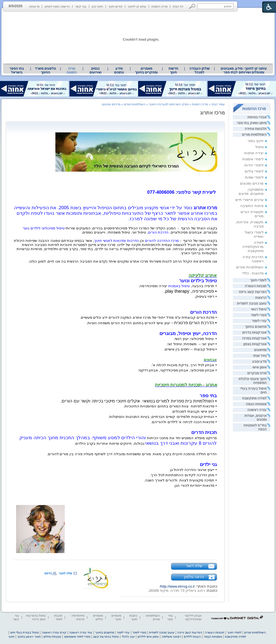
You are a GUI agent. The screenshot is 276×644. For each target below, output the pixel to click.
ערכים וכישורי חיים (249, 200)
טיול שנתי (260, 356)
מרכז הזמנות (159, 6)
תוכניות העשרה (256, 286)
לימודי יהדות (254, 165)
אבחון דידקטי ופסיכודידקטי (193, 617)
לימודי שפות (254, 177)
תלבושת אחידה (256, 129)
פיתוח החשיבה (252, 206)
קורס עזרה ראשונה (54, 632)
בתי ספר (170, 617)
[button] (192, 6)
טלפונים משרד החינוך (45, 70)
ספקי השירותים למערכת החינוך (169, 104)
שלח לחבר (65, 573)
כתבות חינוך (133, 617)
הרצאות (261, 298)
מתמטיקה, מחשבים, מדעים (251, 192)
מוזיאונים (260, 350)
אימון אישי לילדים (148, 637)
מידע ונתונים (119, 70)
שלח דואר (194, 566)
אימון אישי (260, 367)
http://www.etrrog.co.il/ (177, 586)
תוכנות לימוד (58, 617)
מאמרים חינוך (116, 617)
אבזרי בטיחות (257, 117)
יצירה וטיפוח (254, 153)
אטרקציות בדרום (254, 333)
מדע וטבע (259, 362)
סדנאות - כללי (253, 273)
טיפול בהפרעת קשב (106, 637)
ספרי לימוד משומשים (77, 637)
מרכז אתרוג (212, 113)
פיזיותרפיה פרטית (78, 617)
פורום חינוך (115, 6)
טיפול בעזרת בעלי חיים (24, 632)
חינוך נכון (97, 6)
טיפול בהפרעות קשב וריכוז (36, 617)
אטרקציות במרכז (254, 338)
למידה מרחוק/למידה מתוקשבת (253, 247)
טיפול (259, 147)
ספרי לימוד (259, 315)
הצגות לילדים (192, 637)
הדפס (48, 573)
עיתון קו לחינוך (137, 6)
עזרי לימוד (259, 321)
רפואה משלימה (171, 637)
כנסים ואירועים (95, 70)
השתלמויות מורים (254, 135)
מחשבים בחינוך (256, 327)
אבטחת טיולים (52, 637)
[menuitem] (244, 70)
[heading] (217, 182)
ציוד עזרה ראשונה (81, 632)
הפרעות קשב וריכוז (253, 292)
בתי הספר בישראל (17, 70)
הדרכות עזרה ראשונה (253, 259)
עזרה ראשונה (257, 410)
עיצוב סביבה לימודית (252, 303)
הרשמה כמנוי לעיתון (57, 6)
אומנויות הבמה (256, 404)
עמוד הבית (218, 104)
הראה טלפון (194, 577)
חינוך (11, 637)
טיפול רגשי (259, 309)
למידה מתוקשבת (254, 398)
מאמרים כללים (98, 617)
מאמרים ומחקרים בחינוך (146, 70)
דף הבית (178, 6)
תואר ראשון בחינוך (29, 637)
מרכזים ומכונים (252, 183)
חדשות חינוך (173, 70)
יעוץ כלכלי (128, 637)
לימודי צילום (254, 171)
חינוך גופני (256, 141)
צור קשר (81, 6)
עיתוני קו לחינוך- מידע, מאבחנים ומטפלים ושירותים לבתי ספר (244, 70)
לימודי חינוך (258, 280)
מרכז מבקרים (257, 373)
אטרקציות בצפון (255, 344)
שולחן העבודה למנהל (200, 70)
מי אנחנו (34, 6)
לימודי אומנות (253, 159)
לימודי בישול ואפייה (254, 234)
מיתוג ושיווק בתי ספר (252, 123)
